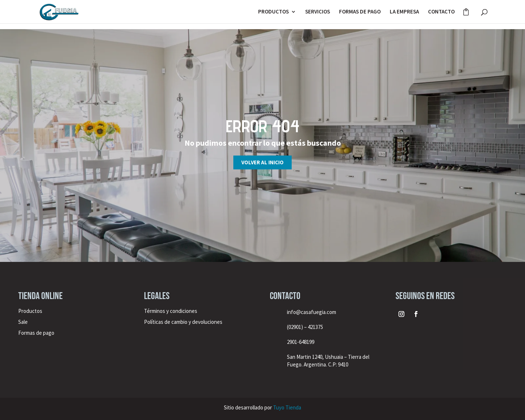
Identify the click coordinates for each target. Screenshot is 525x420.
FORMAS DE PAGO (360, 12)
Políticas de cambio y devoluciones (183, 322)
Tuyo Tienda (287, 407)
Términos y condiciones (171, 311)
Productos (30, 311)
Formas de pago (36, 333)
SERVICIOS (318, 12)
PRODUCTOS (273, 12)
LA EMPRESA (404, 12)
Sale (23, 322)
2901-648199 (301, 342)
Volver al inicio (262, 162)
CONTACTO (441, 12)
